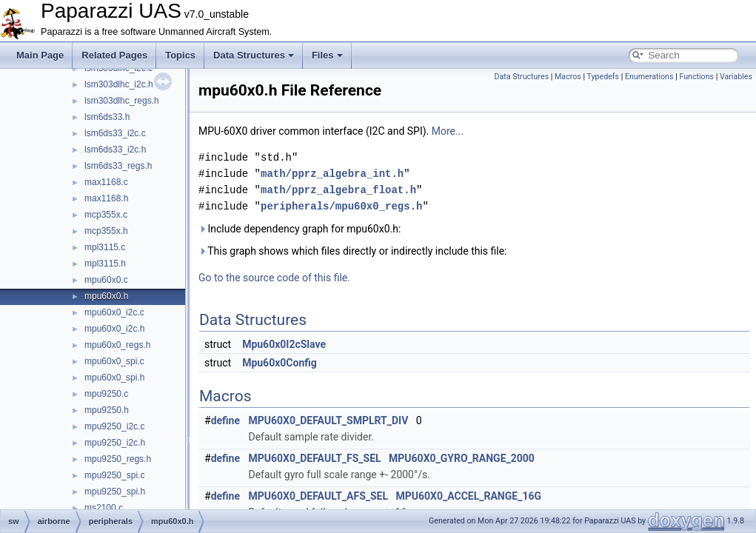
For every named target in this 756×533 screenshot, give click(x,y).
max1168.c (106, 182)
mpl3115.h (105, 264)
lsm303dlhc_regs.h (122, 101)
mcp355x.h (106, 231)
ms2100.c (104, 508)
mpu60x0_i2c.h (114, 329)
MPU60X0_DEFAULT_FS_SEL (315, 458)
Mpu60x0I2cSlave (284, 344)
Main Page (40, 55)
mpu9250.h (107, 410)
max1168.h (106, 198)
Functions (696, 77)
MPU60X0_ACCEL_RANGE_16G (468, 496)
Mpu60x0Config (280, 363)
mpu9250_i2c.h (115, 443)
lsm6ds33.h (107, 117)
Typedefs (603, 77)
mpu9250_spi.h (115, 492)
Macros (568, 77)
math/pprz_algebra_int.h (332, 174)
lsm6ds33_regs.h (118, 166)
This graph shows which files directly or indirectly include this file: (353, 251)
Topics (180, 55)
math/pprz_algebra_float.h (338, 190)
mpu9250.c (106, 394)
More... (448, 131)
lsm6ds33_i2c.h (115, 150)
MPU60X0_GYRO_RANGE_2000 (462, 458)
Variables (736, 77)
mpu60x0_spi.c (114, 361)
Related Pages (114, 55)
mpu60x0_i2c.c (114, 312)
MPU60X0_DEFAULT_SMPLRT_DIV (329, 420)
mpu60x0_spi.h (114, 378)
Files (327, 55)
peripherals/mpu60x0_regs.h (341, 206)
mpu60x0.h (106, 296)
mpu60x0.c (106, 280)
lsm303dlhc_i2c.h (119, 84)
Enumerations (649, 77)
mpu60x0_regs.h (117, 345)
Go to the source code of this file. (274, 278)
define (225, 420)
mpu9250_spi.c (114, 475)
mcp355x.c (106, 215)
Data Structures (254, 55)
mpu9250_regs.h (118, 459)
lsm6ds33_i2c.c (115, 133)
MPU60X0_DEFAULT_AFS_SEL (319, 496)
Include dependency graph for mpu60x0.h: (300, 229)
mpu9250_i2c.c (114, 426)
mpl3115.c (105, 247)
